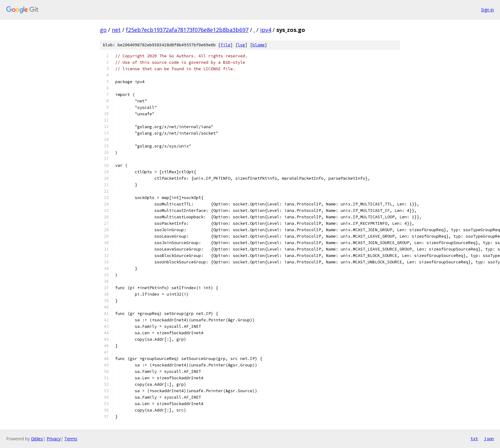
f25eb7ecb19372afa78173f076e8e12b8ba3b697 (187, 30)
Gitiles (37, 439)
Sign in (487, 10)
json (489, 438)
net (116, 30)
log (241, 45)
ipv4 (266, 30)
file (225, 45)
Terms (71, 439)
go (103, 30)
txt (474, 438)
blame (259, 45)
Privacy (54, 439)
